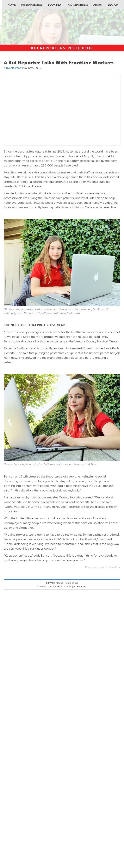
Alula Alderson (13, 68)
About (98, 5)
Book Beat (55, 5)
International (32, 5)
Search (113, 5)
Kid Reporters (78, 5)
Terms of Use (72, 583)
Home (12, 5)
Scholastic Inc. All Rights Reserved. (70, 586)
